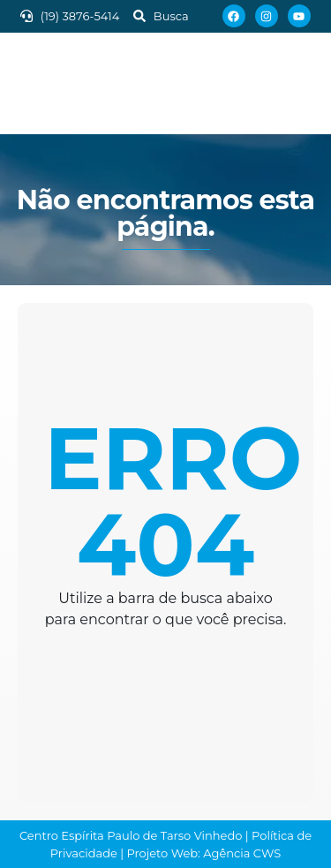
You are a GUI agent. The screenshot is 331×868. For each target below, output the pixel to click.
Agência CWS (242, 853)
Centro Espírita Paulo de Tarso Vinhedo (131, 835)
